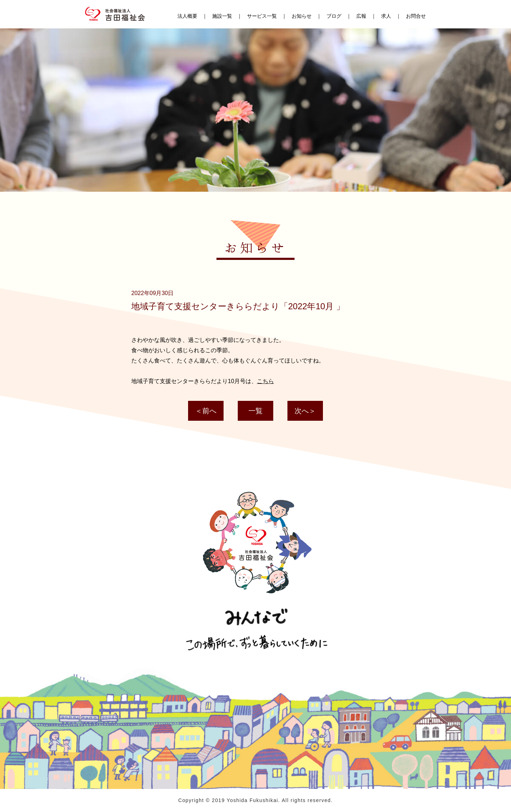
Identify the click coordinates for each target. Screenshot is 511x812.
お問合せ (416, 17)
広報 (361, 17)
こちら (265, 381)
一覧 (255, 411)
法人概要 (187, 17)
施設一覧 (222, 17)
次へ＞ (305, 411)
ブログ (334, 17)
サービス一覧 (262, 17)
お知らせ (302, 17)
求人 (386, 17)
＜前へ (206, 411)
